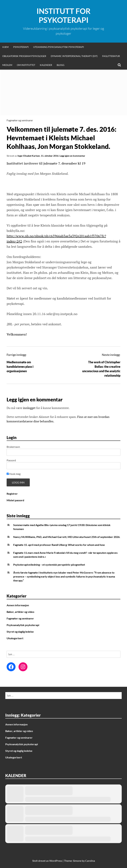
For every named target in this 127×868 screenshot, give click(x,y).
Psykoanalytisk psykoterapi (23, 625)
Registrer (12, 494)
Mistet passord (15, 500)
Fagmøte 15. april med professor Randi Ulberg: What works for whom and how (59, 545)
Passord (11, 460)
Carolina (90, 861)
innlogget (29, 408)
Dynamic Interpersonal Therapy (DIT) (74, 56)
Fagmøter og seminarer (20, 120)
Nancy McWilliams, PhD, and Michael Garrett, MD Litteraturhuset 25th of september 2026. (67, 537)
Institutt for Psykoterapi (63, 16)
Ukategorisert (15, 638)
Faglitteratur (111, 56)
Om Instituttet (26, 65)
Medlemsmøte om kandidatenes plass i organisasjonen (20, 367)
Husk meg (14, 474)
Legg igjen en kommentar (72, 156)
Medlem (7, 65)
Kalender (46, 65)
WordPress (56, 861)
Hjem (5, 47)
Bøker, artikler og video (20, 612)
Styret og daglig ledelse (20, 632)
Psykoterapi (21, 47)
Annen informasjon (18, 605)
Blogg (61, 65)
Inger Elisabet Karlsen (29, 156)
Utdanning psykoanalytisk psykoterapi (59, 47)
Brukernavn (13, 447)
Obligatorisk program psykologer (24, 56)
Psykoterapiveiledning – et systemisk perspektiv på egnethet (49, 565)
